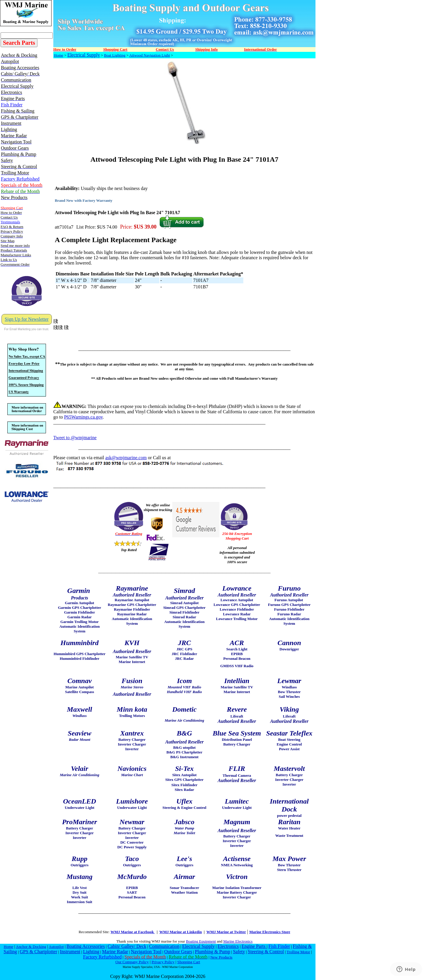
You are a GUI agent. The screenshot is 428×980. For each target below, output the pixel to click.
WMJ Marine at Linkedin (181, 932)
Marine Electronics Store (270, 932)
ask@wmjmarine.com (126, 458)
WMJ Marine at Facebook (133, 932)
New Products (221, 957)
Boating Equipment (201, 941)
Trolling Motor (298, 952)
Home (59, 55)
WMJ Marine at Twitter (226, 932)
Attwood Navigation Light (150, 55)
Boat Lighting (115, 55)
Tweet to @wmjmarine (75, 438)
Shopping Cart (189, 962)
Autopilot (56, 947)
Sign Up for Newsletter (27, 319)
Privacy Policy (163, 962)
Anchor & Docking (31, 947)
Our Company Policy (132, 962)
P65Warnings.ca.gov (83, 417)
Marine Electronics (238, 941)
